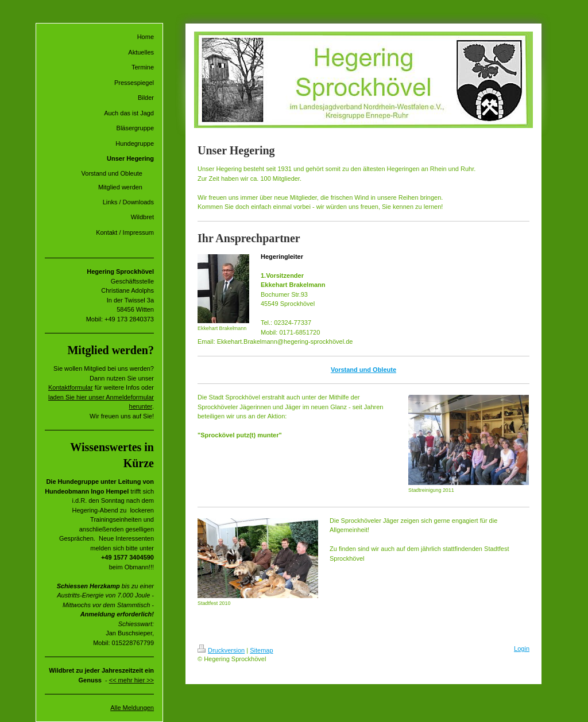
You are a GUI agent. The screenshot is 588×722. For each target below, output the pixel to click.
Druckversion (221, 650)
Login (522, 649)
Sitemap (261, 650)
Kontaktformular (71, 387)
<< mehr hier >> (131, 680)
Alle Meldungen (132, 708)
